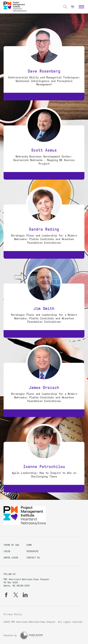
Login (7, 551)
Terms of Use (12, 545)
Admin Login (11, 558)
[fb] (6, 595)
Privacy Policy (13, 614)
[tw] (16, 595)
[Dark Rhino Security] (31, 635)
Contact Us (33, 558)
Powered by (10, 635)
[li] (25, 595)
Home (29, 545)
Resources (32, 551)
